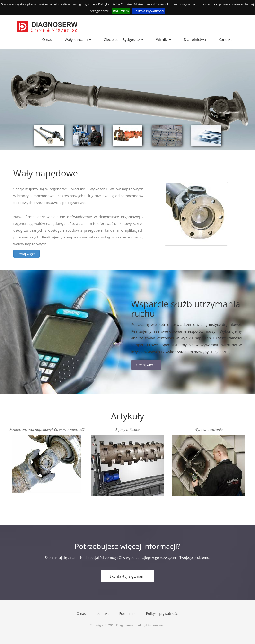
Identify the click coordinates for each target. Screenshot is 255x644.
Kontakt (225, 39)
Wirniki (164, 39)
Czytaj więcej (27, 254)
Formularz (127, 613)
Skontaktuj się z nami (128, 576)
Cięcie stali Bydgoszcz (123, 39)
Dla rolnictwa (195, 39)
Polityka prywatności (162, 613)
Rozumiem (121, 11)
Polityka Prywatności (149, 11)
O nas (47, 39)
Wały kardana (78, 39)
